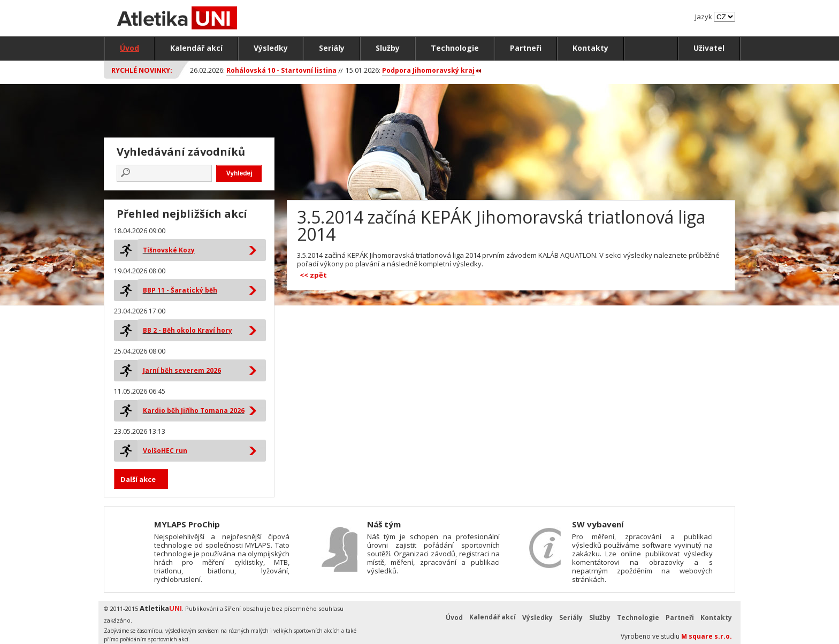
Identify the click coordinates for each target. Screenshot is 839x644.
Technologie (455, 48)
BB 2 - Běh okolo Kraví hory (188, 330)
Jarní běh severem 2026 (182, 370)
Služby (388, 48)
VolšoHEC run (165, 451)
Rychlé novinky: (142, 70)
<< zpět (313, 275)
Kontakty (590, 48)
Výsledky (271, 48)
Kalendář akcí (196, 48)
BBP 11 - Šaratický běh (180, 290)
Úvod (129, 48)
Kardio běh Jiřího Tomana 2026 (194, 411)
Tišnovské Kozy (169, 250)
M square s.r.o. (707, 636)
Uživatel (709, 48)
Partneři (526, 48)
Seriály (332, 48)
